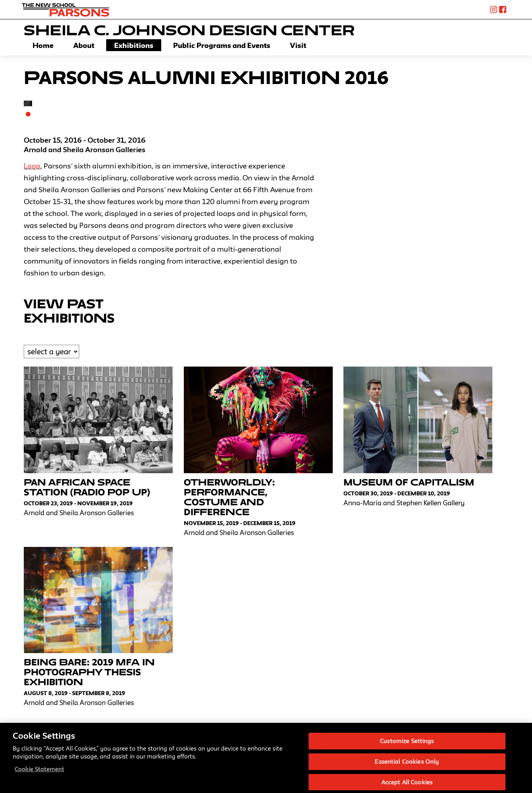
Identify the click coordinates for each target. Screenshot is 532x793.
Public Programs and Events (222, 45)
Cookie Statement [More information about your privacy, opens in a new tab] (39, 773)
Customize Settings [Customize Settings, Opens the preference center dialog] (407, 745)
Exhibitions (134, 45)
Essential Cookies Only (407, 765)
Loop (32, 166)
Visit (298, 45)
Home (43, 45)
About (84, 45)
